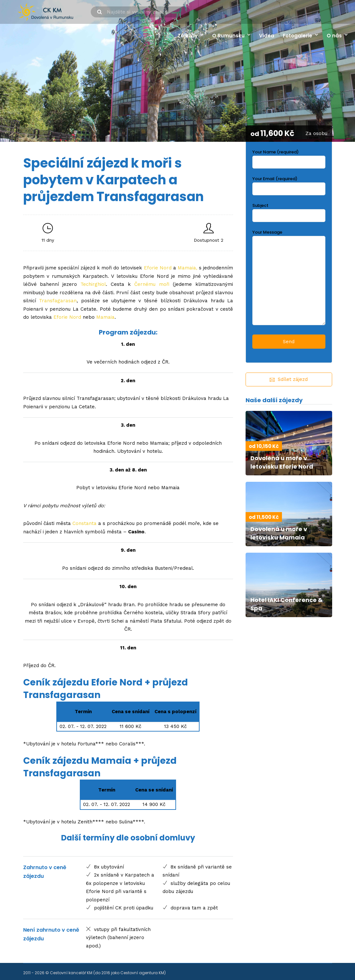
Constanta (84, 523)
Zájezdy (188, 36)
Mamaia (187, 268)
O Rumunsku (228, 36)
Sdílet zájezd (289, 379)
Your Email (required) (289, 184)
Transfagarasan (58, 301)
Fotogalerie (298, 36)
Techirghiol (93, 284)
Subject (289, 211)
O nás (334, 36)
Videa (267, 36)
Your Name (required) (289, 157)
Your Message (289, 278)
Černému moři (152, 284)
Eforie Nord (158, 268)
